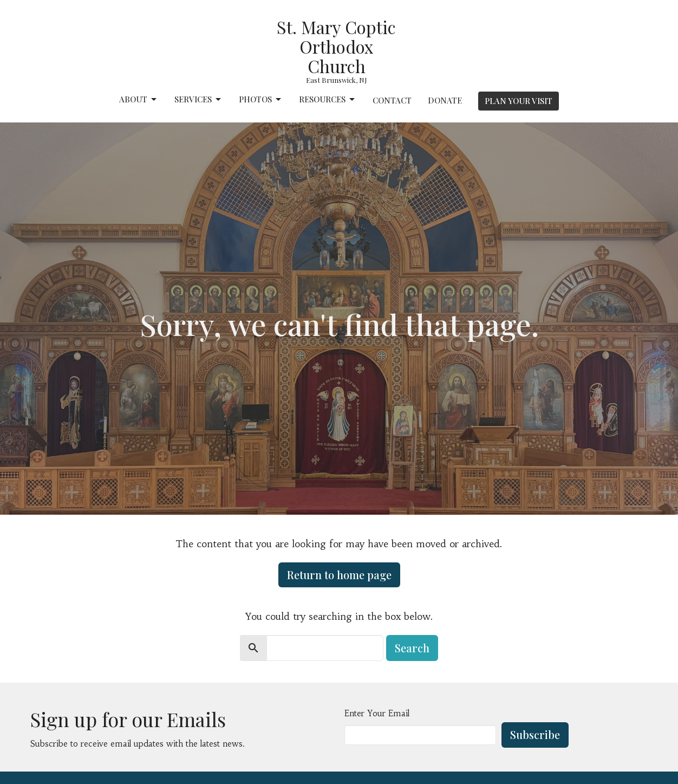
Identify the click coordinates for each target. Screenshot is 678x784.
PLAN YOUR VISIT (519, 101)
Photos (261, 99)
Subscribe (535, 734)
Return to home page (339, 575)
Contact (392, 100)
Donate (445, 100)
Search (412, 648)
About (139, 99)
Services (198, 99)
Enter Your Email (377, 713)
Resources (328, 99)
